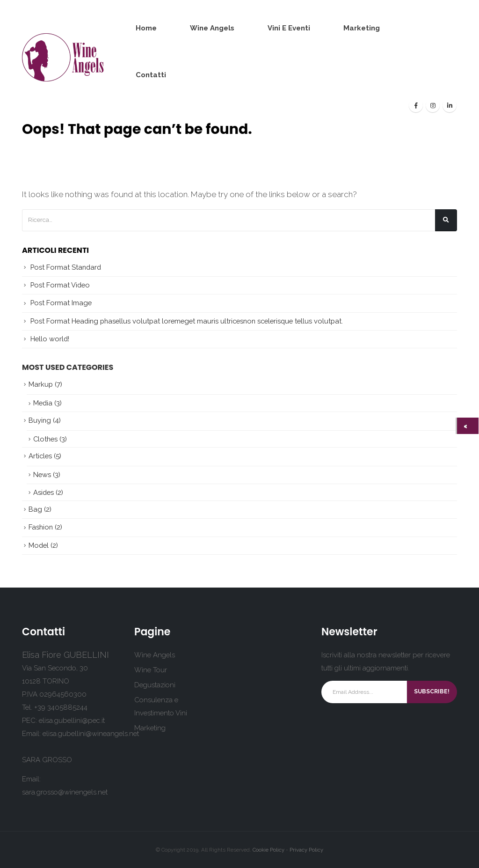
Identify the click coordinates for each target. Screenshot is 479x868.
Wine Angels (212, 28)
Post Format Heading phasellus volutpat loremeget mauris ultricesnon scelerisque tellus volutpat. (187, 321)
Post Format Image (61, 303)
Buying (40, 420)
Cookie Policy (269, 850)
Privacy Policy (306, 850)
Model (39, 545)
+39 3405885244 (61, 707)
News (42, 474)
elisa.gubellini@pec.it (72, 721)
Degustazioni (155, 685)
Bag (35, 509)
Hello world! (50, 339)
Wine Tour (151, 670)
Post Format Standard (66, 267)
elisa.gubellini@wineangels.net (91, 734)
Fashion (41, 527)
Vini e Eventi (289, 28)
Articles (40, 456)
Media (43, 403)
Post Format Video (60, 285)
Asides (44, 492)
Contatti (151, 75)
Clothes (45, 439)
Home (146, 28)
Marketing (362, 28)
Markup (41, 384)
